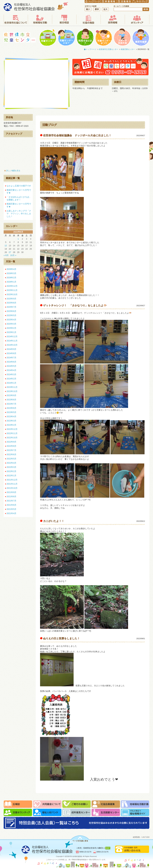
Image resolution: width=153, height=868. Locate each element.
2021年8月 (11, 496)
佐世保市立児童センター (20, 37)
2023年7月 (11, 404)
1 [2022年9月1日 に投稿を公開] (18, 239)
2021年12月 (12, 480)
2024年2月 (11, 379)
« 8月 (6, 255)
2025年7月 (11, 307)
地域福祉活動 (40, 19)
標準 (97, 9)
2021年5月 (11, 509)
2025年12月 (12, 286)
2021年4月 (11, 513)
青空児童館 (141, 37)
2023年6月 (11, 408)
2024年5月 (11, 366)
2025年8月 (11, 303)
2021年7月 (11, 501)
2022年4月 (11, 463)
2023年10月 (12, 391)
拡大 (105, 9)
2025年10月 (12, 294)
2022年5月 (11, 459)
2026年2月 (11, 278)
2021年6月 (11, 505)
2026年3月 (11, 273)
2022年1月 (11, 476)
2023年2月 (11, 425)
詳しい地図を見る (13, 171)
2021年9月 (11, 492)
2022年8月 (11, 446)
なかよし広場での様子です (19, 186)
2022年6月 (11, 454)
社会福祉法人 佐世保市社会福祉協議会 (36, 6)
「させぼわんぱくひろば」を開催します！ (19, 198)
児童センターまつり (104, 37)
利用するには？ (85, 37)
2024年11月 (12, 341)
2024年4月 (11, 370)
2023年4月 (11, 416)
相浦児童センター (128, 49)
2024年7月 (11, 358)
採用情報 (113, 19)
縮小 (88, 9)
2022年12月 (12, 429)
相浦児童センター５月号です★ (19, 191)
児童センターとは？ (66, 37)
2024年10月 (12, 345)
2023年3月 (11, 421)
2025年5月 (11, 315)
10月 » (13, 255)
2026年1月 (11, 282)
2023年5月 (11, 412)
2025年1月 (11, 332)
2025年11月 (12, 290)
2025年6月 (11, 311)
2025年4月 (11, 320)
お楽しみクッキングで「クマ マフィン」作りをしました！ (19, 214)
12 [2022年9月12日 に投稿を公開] (6, 246)
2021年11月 (12, 484)
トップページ (91, 49)
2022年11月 (12, 433)
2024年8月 (11, 353)
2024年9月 (11, 349)
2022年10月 (12, 438)
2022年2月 (11, 471)
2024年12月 (12, 336)
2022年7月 (11, 450)
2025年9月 (11, 299)
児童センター (48, 37)
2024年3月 (11, 374)
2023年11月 (12, 387)
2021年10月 (12, 488)
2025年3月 (11, 324)
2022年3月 (11, 467)
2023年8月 (11, 400)
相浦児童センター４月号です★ (19, 205)
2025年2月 (11, 328)
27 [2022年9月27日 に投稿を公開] (10, 252)
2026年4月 (11, 269)
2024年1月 (11, 383)
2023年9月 (11, 395)
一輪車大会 (122, 37)
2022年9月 (11, 442)
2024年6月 (11, 362)
